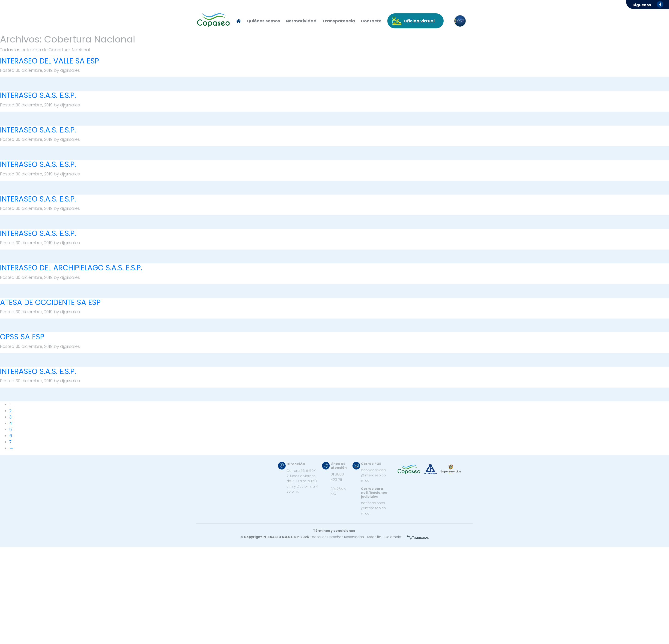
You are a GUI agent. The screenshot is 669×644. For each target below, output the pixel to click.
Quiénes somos (263, 21)
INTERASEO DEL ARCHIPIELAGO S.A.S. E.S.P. (71, 268)
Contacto (371, 21)
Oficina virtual (419, 21)
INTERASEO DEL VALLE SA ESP (49, 61)
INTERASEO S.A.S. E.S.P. (38, 95)
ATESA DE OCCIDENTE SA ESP (50, 302)
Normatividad (301, 21)
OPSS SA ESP (22, 337)
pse (460, 21)
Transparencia (339, 21)
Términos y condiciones (334, 531)
